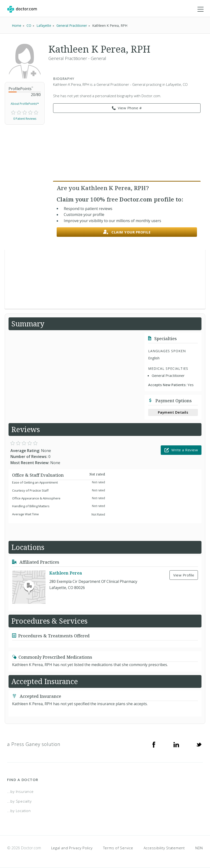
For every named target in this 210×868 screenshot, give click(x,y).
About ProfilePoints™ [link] (25, 104)
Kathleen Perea (66, 573)
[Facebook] (154, 745)
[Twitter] (199, 745)
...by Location (19, 811)
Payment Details (173, 412)
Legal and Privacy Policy (72, 848)
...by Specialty (19, 801)
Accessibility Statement (164, 848)
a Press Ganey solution (34, 744)
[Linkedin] (176, 745)
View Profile (184, 575)
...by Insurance (20, 792)
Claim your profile (127, 232)
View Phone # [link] (127, 108)
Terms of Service (118, 848)
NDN (199, 848)
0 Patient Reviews (25, 119)
